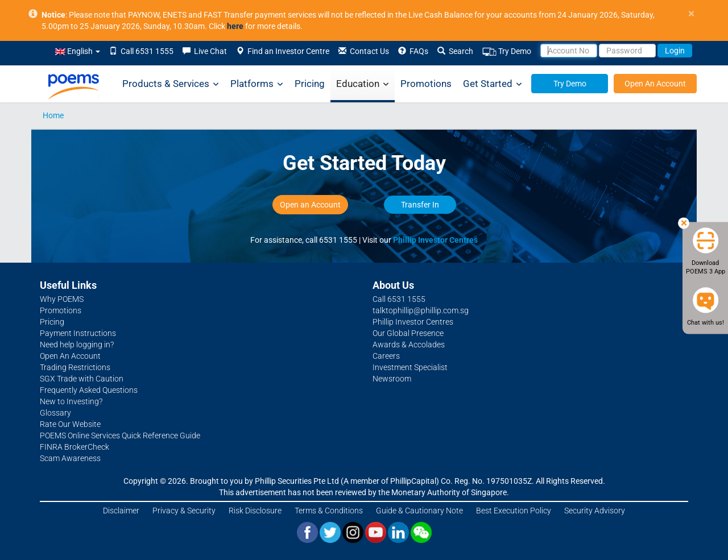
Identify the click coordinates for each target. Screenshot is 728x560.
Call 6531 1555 (141, 51)
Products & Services (171, 84)
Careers (386, 356)
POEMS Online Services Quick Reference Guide (120, 435)
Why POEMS (62, 299)
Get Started (493, 84)
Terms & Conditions (329, 511)
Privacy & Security (184, 511)
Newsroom (392, 379)
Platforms (257, 84)
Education (363, 84)
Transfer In (420, 205)
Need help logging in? (77, 345)
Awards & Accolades (409, 345)
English (78, 51)
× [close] (691, 14)
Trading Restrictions (75, 367)
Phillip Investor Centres (435, 240)
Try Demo (507, 51)
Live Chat (205, 51)
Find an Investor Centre (283, 51)
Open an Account (310, 205)
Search (455, 51)
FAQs (413, 51)
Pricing (310, 84)
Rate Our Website (70, 424)
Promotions (426, 84)
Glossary (55, 413)
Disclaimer (121, 511)
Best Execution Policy (514, 511)
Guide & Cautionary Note (419, 511)
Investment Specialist (410, 367)
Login (675, 51)
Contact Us (364, 51)
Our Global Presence (408, 333)
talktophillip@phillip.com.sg (421, 310)
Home (53, 115)
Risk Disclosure (255, 511)
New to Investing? (71, 401)
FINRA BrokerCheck (75, 447)
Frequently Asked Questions (89, 390)
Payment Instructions (78, 333)
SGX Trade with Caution (82, 379)
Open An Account (655, 84)
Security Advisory (595, 511)
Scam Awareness (70, 458)
